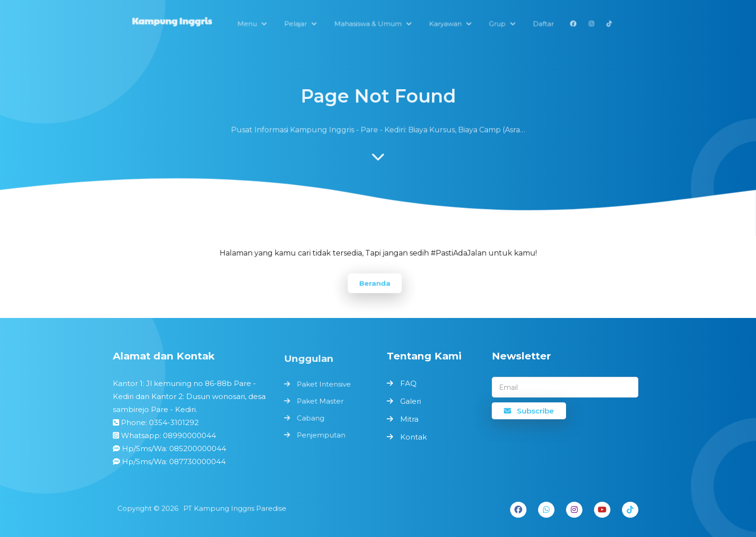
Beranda (375, 282)
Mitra (409, 419)
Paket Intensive (324, 385)
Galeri (411, 401)
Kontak (413, 437)
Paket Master (321, 402)
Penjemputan (322, 434)
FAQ (408, 383)
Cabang (311, 418)
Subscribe (529, 411)
